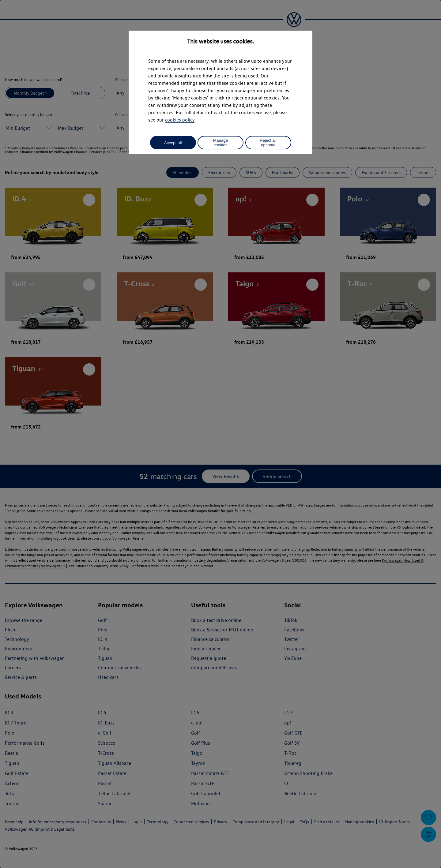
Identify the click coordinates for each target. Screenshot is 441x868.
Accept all (173, 143)
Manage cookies (221, 143)
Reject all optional (268, 143)
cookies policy (180, 120)
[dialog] (221, 434)
